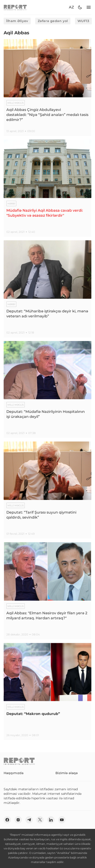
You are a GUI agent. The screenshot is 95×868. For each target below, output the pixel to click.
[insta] (18, 820)
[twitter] (40, 820)
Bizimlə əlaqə (67, 773)
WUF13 (83, 21)
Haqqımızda (14, 773)
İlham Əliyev (17, 21)
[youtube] (62, 820)
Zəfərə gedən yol (53, 21)
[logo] (15, 7)
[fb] (7, 820)
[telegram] (29, 820)
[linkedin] (51, 820)
